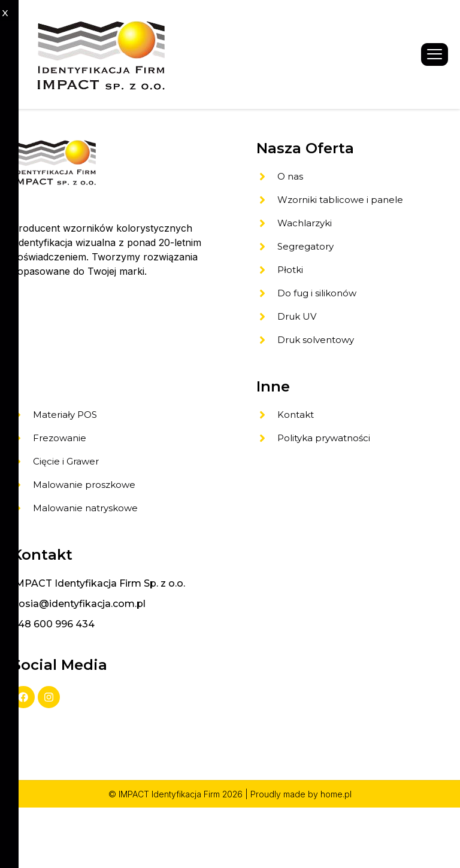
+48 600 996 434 (53, 680)
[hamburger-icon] (435, 55)
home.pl (336, 855)
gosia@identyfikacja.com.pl (79, 660)
